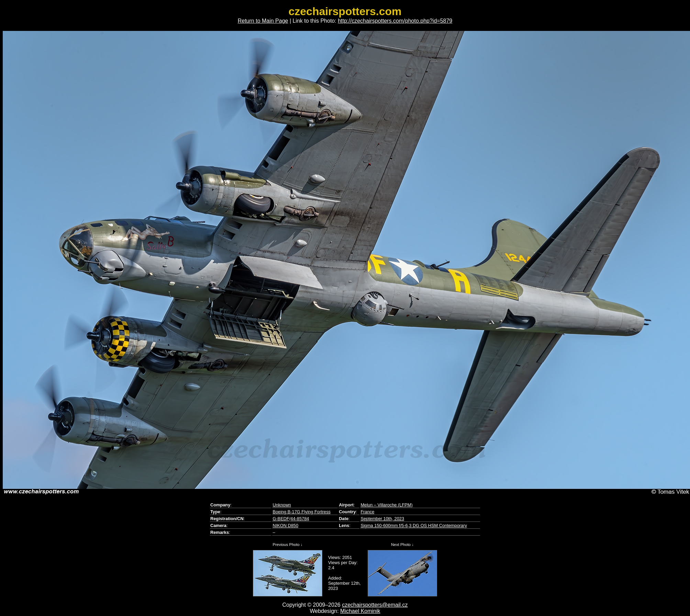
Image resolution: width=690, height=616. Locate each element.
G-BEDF (281, 519)
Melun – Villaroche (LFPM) (386, 505)
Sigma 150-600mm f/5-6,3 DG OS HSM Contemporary (414, 525)
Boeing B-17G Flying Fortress (302, 512)
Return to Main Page (263, 21)
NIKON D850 (285, 525)
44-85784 (300, 519)
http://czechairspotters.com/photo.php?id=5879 (395, 21)
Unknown (282, 505)
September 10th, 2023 (382, 519)
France (367, 512)
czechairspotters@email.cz (375, 605)
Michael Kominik (360, 611)
